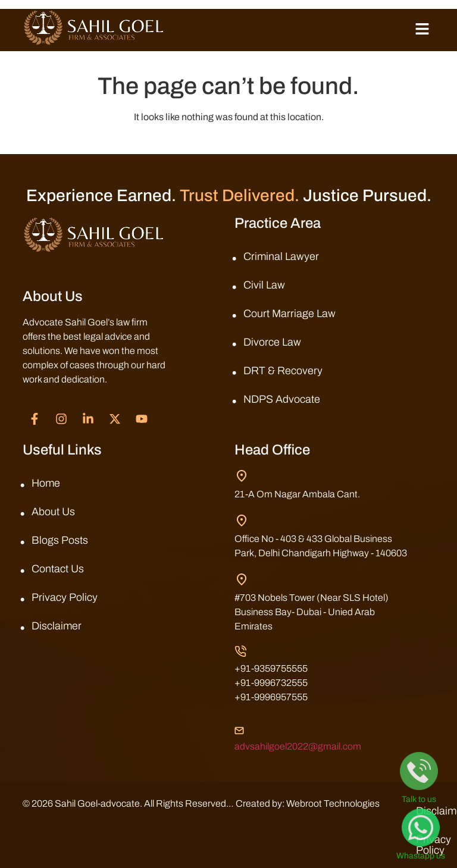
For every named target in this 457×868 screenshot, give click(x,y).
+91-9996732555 (271, 683)
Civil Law (264, 285)
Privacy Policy (65, 597)
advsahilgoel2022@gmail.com (298, 746)
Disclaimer (57, 626)
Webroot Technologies (69, 818)
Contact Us (58, 569)
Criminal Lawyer (281, 256)
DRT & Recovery (283, 371)
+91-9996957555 (271, 697)
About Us (53, 512)
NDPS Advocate (282, 399)
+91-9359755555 (271, 668)
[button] (422, 30)
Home (46, 483)
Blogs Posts (60, 540)
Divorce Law (272, 342)
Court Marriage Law (289, 314)
